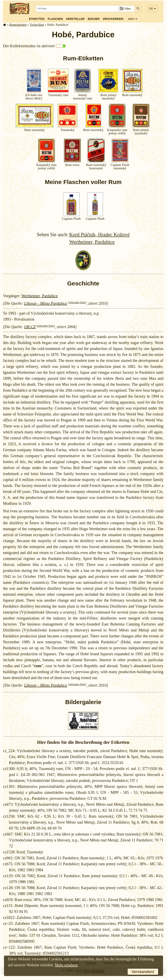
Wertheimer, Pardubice (92, 242)
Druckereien (113, 19)
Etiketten (37, 19)
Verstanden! (143, 972)
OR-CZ (30, 327)
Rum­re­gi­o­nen (18, 25)
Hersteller (75, 19)
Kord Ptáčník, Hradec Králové (99, 235)
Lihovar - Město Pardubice (46, 303)
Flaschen (55, 19)
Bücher (94, 19)
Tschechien (37, 25)
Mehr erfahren (66, 965)
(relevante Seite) (77, 302)
